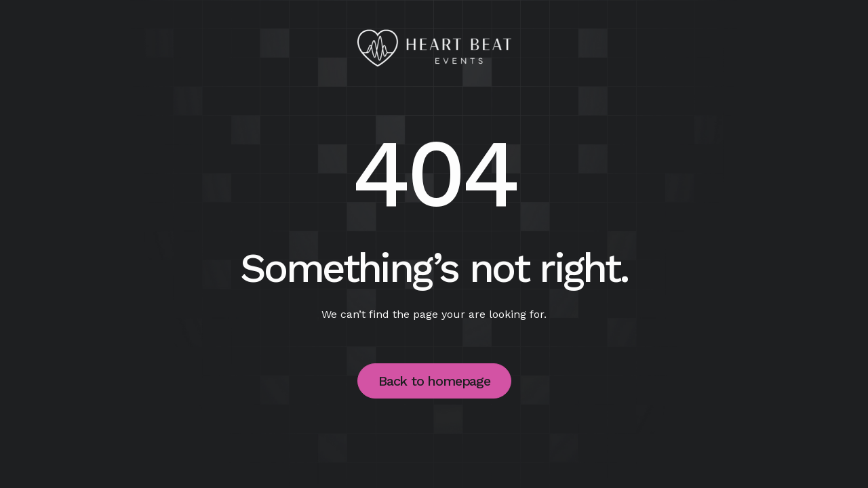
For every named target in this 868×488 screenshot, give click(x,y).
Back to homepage (434, 381)
